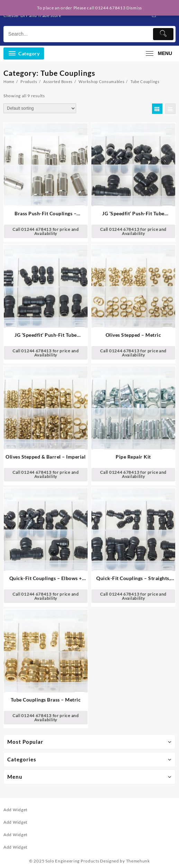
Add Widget (15, 810)
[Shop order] (40, 108)
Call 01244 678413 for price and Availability (46, 231)
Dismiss (134, 8)
